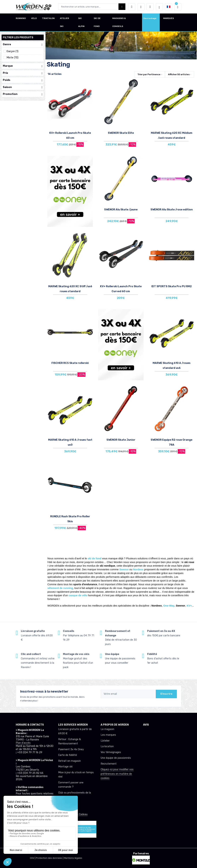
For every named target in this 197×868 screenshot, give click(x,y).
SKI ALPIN (81, 22)
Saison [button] (23, 87)
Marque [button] (23, 66)
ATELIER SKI (64, 22)
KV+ (189, 606)
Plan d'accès (23, 743)
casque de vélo (78, 595)
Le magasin (107, 729)
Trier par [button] (149, 74)
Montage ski (65, 767)
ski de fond (94, 558)
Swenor (124, 569)
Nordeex (139, 569)
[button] (132, 7)
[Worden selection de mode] (159, 7)
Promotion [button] (23, 94)
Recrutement (109, 764)
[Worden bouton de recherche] (122, 7)
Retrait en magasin (69, 761)
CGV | (33, 858)
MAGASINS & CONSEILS (119, 22)
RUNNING (21, 18)
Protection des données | (50, 858)
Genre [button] (23, 44)
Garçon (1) (12, 51)
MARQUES (169, 18)
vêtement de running (60, 588)
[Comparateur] (150, 7)
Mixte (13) (12, 58)
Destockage (150, 18)
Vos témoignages (111, 752)
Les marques (108, 735)
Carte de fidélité (68, 755)
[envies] (141, 7)
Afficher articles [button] (179, 74)
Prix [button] (23, 73)
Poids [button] (23, 80)
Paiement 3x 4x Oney (71, 749)
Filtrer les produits (18, 37)
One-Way (169, 606)
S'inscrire (166, 694)
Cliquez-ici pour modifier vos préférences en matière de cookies (117, 774)
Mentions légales (73, 858)
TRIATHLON (48, 18)
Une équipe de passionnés (116, 758)
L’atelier (105, 741)
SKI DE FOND (97, 22)
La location (107, 746)
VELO (34, 18)
